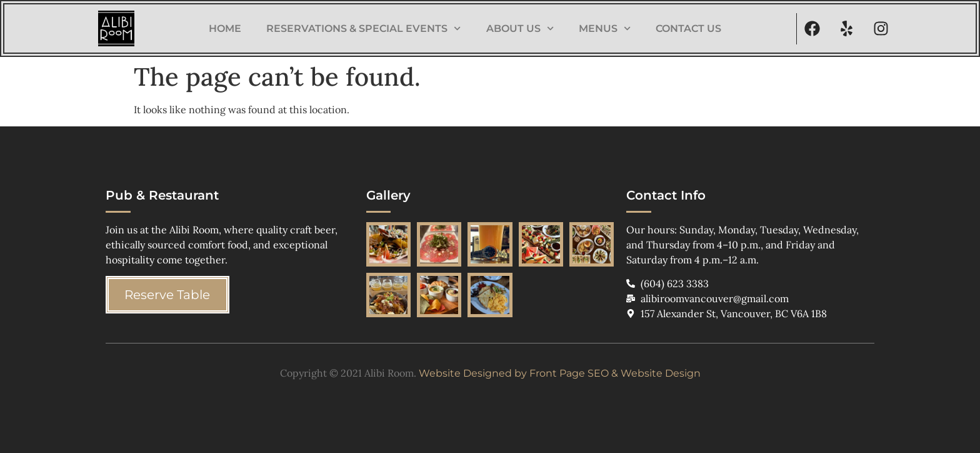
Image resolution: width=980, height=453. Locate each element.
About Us (520, 28)
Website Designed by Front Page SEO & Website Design (560, 373)
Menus (605, 28)
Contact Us (688, 28)
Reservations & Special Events (363, 28)
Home (225, 28)
